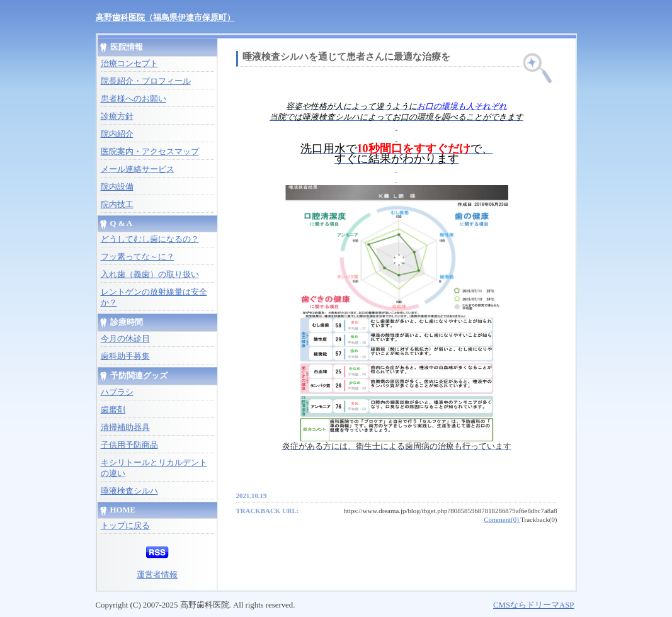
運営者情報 (157, 575)
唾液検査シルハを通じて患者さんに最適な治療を (346, 57)
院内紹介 (117, 134)
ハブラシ (117, 392)
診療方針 (117, 116)
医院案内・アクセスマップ (150, 152)
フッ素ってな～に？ (138, 257)
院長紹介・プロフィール (146, 81)
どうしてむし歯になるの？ (150, 239)
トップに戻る (125, 526)
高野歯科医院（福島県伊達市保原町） (165, 17)
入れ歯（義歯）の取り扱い (150, 275)
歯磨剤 (113, 410)
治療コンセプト (129, 64)
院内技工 (117, 205)
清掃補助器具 (125, 427)
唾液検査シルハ (129, 491)
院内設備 (117, 187)
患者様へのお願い (134, 99)
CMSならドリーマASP (534, 605)
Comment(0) (502, 519)
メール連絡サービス (138, 169)
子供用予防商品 (129, 445)
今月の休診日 (125, 339)
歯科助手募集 (125, 356)
